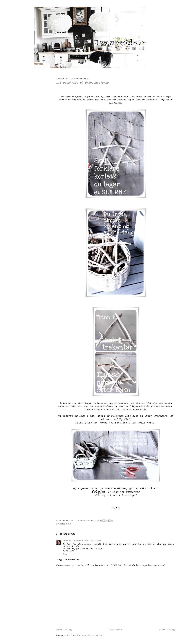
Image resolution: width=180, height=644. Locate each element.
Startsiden (116, 630)
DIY (70, 524)
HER (97, 495)
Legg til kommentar (68, 560)
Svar (66, 554)
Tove (66, 541)
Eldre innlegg (167, 630)
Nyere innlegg (64, 630)
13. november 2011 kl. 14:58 (85, 541)
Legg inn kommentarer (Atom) (87, 635)
